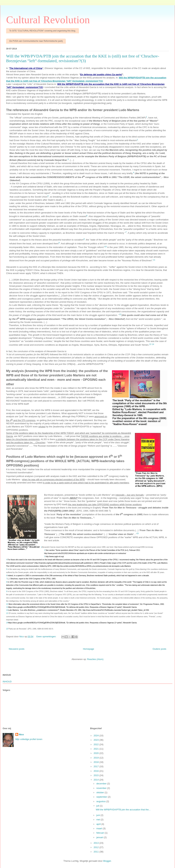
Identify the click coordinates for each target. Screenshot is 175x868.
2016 (97, 771)
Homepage (89, 649)
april (99, 824)
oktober (101, 792)
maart (100, 828)
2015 (97, 775)
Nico (21, 734)
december (102, 784)
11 (7, 607)
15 (7, 629)
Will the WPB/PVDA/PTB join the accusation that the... (123, 810)
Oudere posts (159, 649)
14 (7, 623)
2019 (97, 758)
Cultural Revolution (48, 20)
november (102, 788)
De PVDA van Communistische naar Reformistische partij (36, 41)
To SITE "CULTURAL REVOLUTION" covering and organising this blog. (43, 31)
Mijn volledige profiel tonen (29, 739)
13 (7, 613)
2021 (97, 749)
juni (99, 815)
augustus (101, 801)
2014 (97, 780)
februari (101, 833)
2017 (97, 766)
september (102, 797)
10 (7, 604)
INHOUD (7, 682)
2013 (97, 843)
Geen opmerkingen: (47, 637)
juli (98, 806)
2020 (97, 753)
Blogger (107, 861)
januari (100, 837)
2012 (97, 847)
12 (7, 610)
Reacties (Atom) (95, 659)
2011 (97, 852)
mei (99, 820)
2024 (97, 736)
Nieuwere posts (17, 649)
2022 (97, 744)
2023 (97, 740)
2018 (97, 762)
